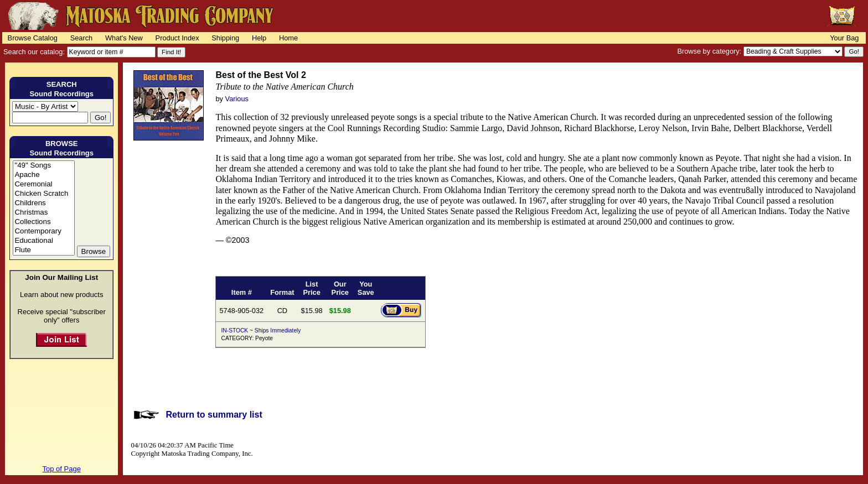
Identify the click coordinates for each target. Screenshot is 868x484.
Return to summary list (214, 415)
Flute (43, 250)
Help (259, 38)
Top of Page (62, 469)
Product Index (177, 38)
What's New (124, 38)
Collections (43, 222)
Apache (43, 175)
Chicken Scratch (43, 194)
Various (237, 99)
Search (82, 38)
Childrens (43, 203)
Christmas (43, 213)
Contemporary (43, 231)
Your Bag (844, 38)
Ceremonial (43, 184)
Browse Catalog (33, 38)
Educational (43, 241)
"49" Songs (43, 166)
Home (288, 38)
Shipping (225, 38)
